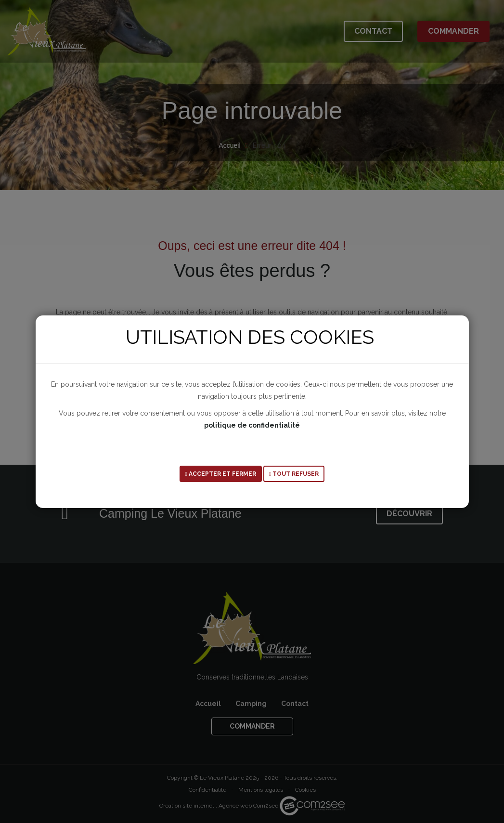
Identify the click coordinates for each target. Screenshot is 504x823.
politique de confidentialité (252, 425)
